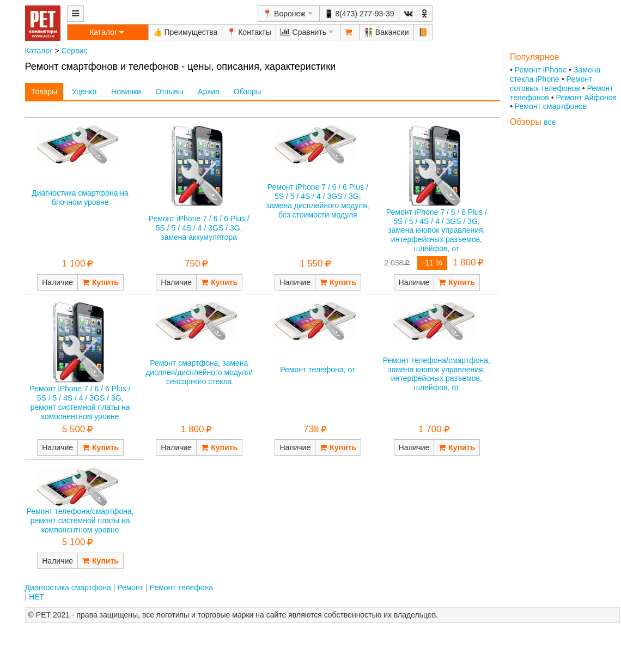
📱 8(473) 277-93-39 (359, 14)
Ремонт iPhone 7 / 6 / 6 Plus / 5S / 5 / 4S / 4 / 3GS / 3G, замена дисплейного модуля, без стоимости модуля (318, 201)
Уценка (84, 92)
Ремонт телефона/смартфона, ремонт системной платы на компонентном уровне (80, 520)
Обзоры (248, 92)
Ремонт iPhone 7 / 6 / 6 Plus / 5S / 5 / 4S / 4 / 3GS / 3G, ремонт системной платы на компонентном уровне (80, 402)
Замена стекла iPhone (555, 74)
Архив (208, 92)
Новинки (126, 92)
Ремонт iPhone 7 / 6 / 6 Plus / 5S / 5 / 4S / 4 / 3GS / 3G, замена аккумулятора (199, 228)
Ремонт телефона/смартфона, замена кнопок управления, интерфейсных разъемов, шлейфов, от (437, 374)
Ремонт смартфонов (551, 106)
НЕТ (36, 597)
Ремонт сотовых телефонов (551, 84)
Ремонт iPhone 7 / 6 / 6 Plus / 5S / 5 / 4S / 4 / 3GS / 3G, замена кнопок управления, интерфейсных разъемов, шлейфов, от (437, 230)
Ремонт (130, 588)
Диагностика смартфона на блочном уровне (80, 198)
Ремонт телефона (181, 588)
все (550, 122)
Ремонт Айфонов (586, 98)
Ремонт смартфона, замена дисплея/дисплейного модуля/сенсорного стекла (199, 372)
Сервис (74, 51)
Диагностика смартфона (68, 588)
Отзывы (169, 92)
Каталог (39, 51)
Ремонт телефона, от (318, 370)
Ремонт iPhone (541, 70)
